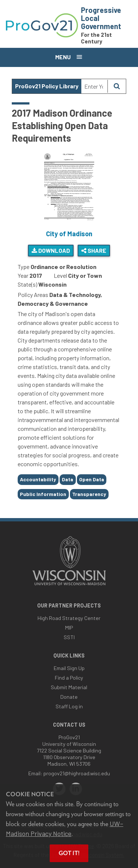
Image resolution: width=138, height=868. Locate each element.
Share (94, 250)
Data (68, 479)
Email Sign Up (69, 668)
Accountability (38, 479)
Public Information (43, 494)
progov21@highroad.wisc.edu (77, 773)
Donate (69, 697)
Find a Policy (69, 678)
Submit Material (69, 687)
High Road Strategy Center (69, 618)
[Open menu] (69, 57)
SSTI (69, 637)
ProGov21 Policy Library (47, 86)
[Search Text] (94, 86)
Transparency (89, 494)
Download (51, 250)
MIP (69, 628)
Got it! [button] (69, 853)
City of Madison (69, 234)
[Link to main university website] (69, 586)
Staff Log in (69, 706)
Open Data (92, 479)
